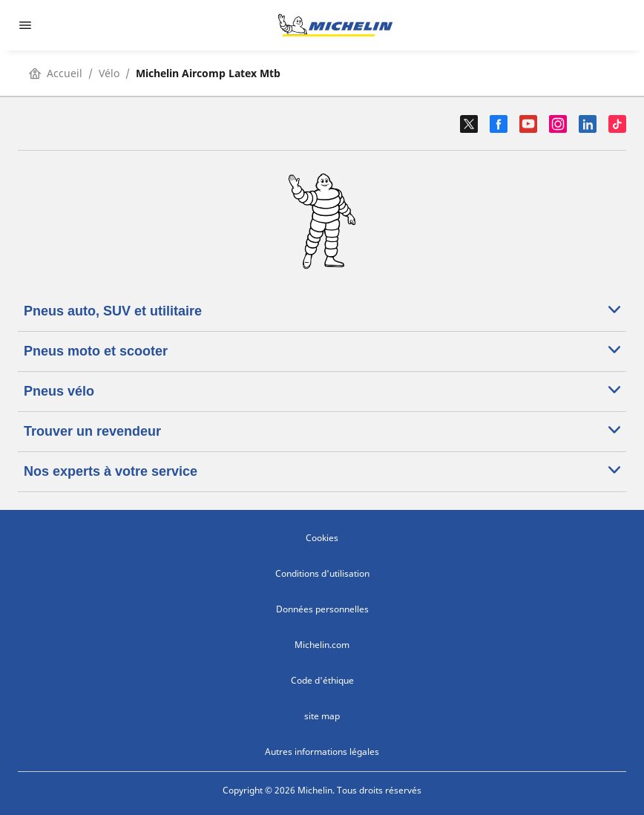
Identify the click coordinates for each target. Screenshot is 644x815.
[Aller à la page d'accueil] (335, 25)
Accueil (56, 73)
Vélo (109, 73)
